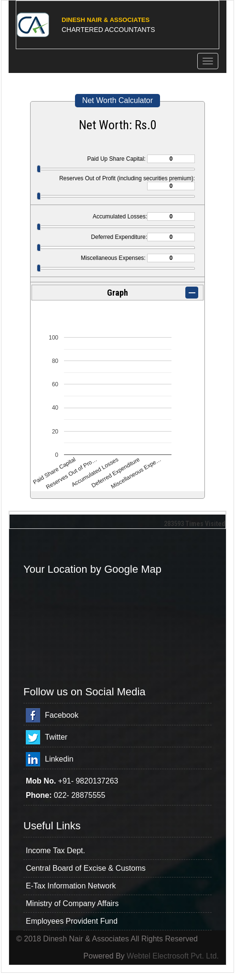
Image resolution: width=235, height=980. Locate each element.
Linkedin (59, 759)
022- (63, 795)
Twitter (56, 737)
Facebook (62, 715)
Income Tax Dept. (55, 851)
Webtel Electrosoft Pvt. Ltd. (173, 956)
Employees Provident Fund (72, 921)
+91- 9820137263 (88, 781)
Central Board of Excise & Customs (86, 868)
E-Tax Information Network (71, 886)
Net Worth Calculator (117, 100)
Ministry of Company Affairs (72, 903)
